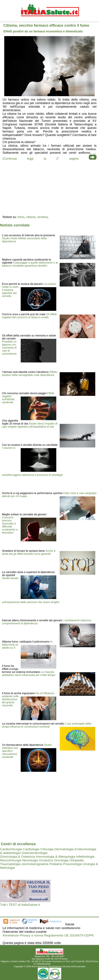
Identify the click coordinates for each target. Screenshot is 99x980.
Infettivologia (85, 857)
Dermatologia (64, 849)
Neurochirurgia (11, 860)
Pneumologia (73, 864)
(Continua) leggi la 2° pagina (41, 159)
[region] (49, 187)
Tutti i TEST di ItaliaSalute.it (20, 905)
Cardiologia (31, 849)
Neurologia (30, 860)
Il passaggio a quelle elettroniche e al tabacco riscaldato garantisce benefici (30, 264)
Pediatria (56, 864)
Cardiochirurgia (11, 849)
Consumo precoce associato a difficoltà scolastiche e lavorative (10, 525)
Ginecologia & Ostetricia (17, 857)
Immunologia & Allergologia (56, 857)
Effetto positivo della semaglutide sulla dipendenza (30, 373)
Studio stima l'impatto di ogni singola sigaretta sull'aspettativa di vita (30, 425)
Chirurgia (47, 849)
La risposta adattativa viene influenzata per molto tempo (29, 673)
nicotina (42, 217)
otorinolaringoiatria (35, 864)
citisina (31, 217)
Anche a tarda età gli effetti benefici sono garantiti (29, 552)
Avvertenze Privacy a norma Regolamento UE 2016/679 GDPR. (49, 935)
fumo (21, 217)
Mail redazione (58, 964)
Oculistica (46, 860)
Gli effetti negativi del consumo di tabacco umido (29, 316)
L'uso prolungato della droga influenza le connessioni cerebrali (47, 725)
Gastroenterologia (34, 853)
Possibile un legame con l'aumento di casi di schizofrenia (9, 348)
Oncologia (61, 860)
